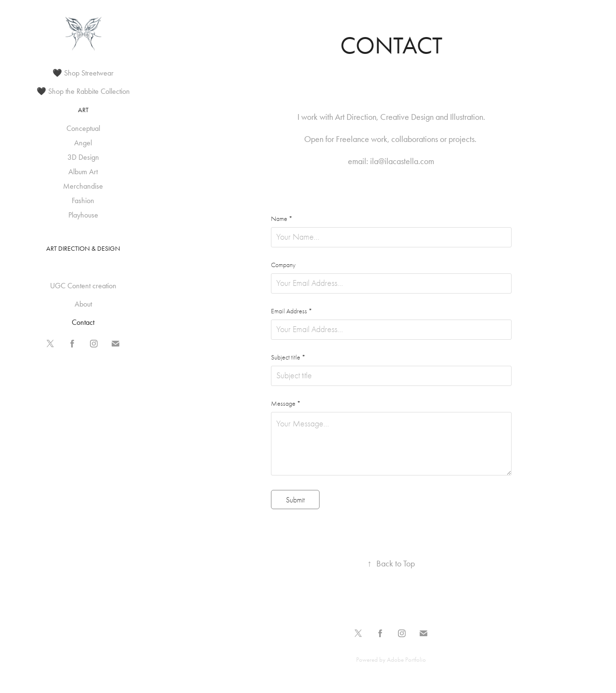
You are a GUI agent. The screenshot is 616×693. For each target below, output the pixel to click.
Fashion (83, 200)
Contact (83, 322)
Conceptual (83, 128)
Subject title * (288, 358)
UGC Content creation (83, 286)
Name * (282, 219)
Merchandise (83, 186)
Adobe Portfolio (406, 660)
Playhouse (83, 215)
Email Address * (292, 311)
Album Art (83, 172)
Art (83, 110)
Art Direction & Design (83, 249)
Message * (286, 404)
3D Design (83, 157)
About (83, 304)
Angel (83, 143)
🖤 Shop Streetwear (83, 73)
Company (283, 265)
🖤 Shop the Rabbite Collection (83, 91)
